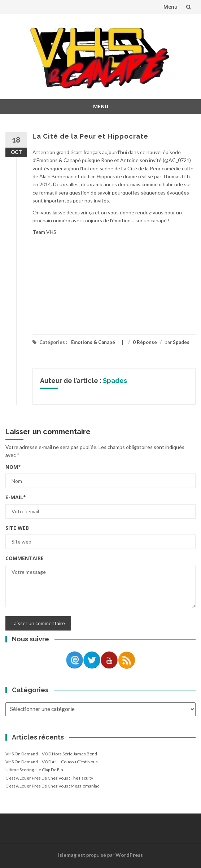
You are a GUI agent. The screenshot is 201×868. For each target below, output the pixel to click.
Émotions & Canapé (93, 342)
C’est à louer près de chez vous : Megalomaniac (52, 786)
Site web (17, 528)
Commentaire (25, 558)
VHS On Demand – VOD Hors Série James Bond (51, 754)
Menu (171, 7)
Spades (181, 342)
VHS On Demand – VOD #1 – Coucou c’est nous (52, 762)
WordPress (129, 855)
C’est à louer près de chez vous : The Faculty (49, 778)
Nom (13, 467)
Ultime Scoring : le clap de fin (34, 770)
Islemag (67, 855)
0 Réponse (145, 342)
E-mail (16, 497)
